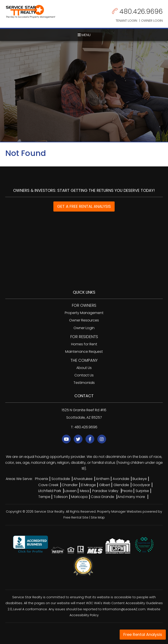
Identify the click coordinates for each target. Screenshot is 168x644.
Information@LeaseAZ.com (124, 609)
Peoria (127, 491)
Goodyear (141, 485)
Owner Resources (84, 320)
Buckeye (140, 479)
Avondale (121, 479)
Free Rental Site (76, 517)
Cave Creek (48, 485)
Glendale (121, 485)
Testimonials (84, 383)
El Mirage (88, 485)
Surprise (142, 491)
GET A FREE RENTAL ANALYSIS (84, 206)
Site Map (98, 517)
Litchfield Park (50, 491)
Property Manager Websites (119, 512)
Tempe (44, 497)
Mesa (84, 491)
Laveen (70, 491)
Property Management (84, 313)
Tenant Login (126, 20)
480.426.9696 (141, 12)
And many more (131, 497)
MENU (84, 35)
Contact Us (84, 375)
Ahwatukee (83, 479)
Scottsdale (61, 479)
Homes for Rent (84, 344)
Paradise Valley (105, 491)
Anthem (103, 479)
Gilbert (105, 485)
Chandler (70, 485)
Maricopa (79, 497)
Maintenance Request (84, 352)
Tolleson (61, 497)
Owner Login (152, 20)
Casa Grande (102, 497)
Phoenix (42, 479)
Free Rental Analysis (143, 634)
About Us (84, 368)
